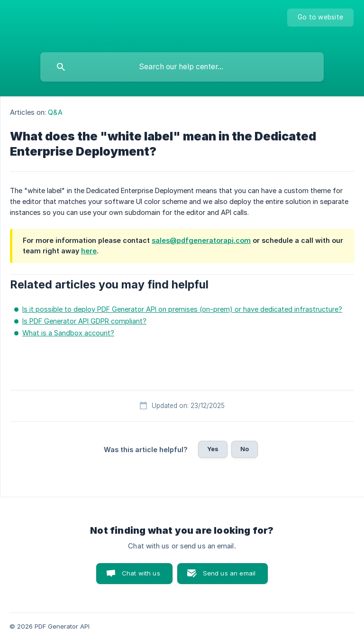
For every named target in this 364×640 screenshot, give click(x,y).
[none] (320, 18)
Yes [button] (213, 449)
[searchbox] (182, 67)
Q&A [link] (55, 112)
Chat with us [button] (141, 573)
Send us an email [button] (229, 573)
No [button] (245, 449)
